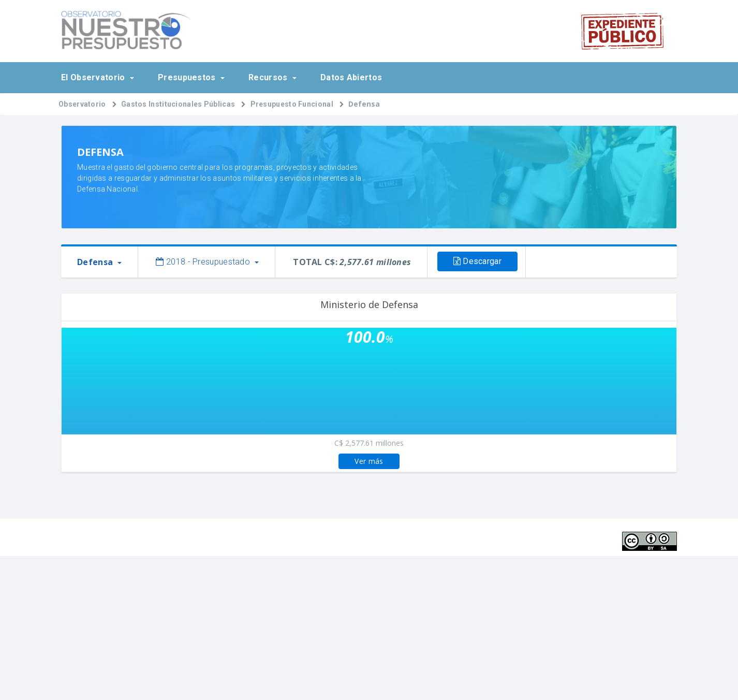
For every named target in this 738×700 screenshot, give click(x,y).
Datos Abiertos (351, 77)
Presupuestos (188, 77)
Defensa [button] (96, 262)
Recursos (269, 77)
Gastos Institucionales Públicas (178, 104)
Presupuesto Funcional (292, 104)
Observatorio (82, 104)
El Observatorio (94, 77)
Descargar (477, 261)
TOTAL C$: (352, 262)
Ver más (369, 461)
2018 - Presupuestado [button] (204, 262)
